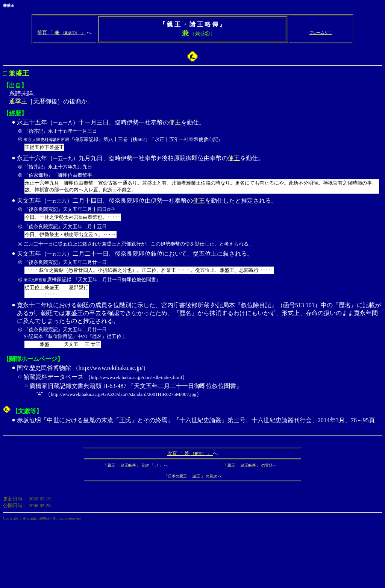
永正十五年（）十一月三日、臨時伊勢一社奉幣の (93, 122)
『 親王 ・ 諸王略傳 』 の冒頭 (248, 465)
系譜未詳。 (192, 54)
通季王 (18, 101)
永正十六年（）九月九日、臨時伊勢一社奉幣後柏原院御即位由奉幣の (122, 158)
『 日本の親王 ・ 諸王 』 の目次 (190, 476)
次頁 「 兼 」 (190, 453)
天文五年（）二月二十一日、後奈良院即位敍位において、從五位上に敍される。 (199, 275)
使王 (175, 122)
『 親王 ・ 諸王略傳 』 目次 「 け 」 (133, 465)
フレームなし (321, 33)
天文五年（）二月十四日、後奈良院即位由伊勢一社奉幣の (105, 201)
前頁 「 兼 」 (61, 33)
